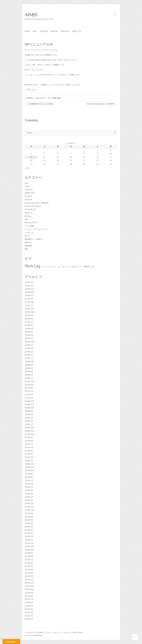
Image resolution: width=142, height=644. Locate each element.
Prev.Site (65, 31)
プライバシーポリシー (53, 633)
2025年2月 (29, 286)
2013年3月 (29, 533)
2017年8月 (29, 388)
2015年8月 (29, 441)
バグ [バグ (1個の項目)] (59, 267)
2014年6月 (29, 484)
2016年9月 (29, 411)
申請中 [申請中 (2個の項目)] (87, 267)
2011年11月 (29, 586)
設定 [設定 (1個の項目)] (93, 267)
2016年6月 (29, 414)
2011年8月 (29, 596)
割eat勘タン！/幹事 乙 (34, 239)
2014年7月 (29, 481)
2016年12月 (29, 401)
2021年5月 (29, 315)
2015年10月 (29, 434)
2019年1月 (29, 358)
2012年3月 (29, 573)
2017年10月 (29, 385)
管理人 (30, 98)
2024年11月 (29, 289)
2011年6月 (29, 603)
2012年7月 (29, 560)
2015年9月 (29, 437)
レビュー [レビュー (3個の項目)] (77, 266)
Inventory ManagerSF (33, 206)
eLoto (27, 186)
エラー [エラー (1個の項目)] (44, 267)
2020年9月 (29, 325)
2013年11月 (29, 507)
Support (44, 31)
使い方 (27, 236)
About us (77, 31)
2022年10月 (29, 302)
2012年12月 (29, 543)
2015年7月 (29, 444)
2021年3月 (29, 322)
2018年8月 (29, 368)
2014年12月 (29, 464)
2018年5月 (29, 375)
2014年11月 (29, 467)
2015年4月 (29, 451)
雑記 (59, 98)
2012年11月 (29, 547)
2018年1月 (29, 378)
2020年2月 (29, 338)
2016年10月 (29, 408)
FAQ (26, 219)
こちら (36, 70)
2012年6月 (29, 563)
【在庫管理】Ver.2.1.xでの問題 (39, 104)
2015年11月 (29, 431)
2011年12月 (29, 583)
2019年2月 (29, 355)
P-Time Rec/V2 (30, 209)
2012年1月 (29, 580)
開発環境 (28, 246)
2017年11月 (29, 381)
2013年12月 (29, 504)
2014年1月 (29, 500)
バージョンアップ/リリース (36, 229)
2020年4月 (29, 332)
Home (27, 31)
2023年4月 (29, 299)
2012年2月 (29, 576)
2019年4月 (29, 348)
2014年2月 (29, 497)
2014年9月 (29, 474)
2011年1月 (29, 619)
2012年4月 (29, 570)
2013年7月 (29, 520)
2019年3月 (29, 352)
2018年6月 (29, 371)
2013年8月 (29, 517)
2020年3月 (29, 335)
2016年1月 (29, 424)
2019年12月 (29, 342)
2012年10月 (29, 550)
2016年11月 (29, 404)
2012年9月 (29, 553)
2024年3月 (29, 296)
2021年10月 (29, 312)
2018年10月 (29, 362)
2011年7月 (29, 599)
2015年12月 (29, 428)
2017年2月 (29, 398)
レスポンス (29, 233)
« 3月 (27, 168)
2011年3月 (29, 613)
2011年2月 (29, 616)
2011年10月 (29, 589)
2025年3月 (29, 282)
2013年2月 (29, 537)
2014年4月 (29, 490)
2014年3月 (29, 494)
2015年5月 (29, 447)
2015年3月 (29, 454)
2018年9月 (29, 365)
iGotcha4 (28, 200)
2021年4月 (29, 319)
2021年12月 (29, 309)
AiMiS (31, 15)
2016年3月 (29, 418)
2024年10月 (29, 292)
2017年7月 (29, 391)
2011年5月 (29, 606)
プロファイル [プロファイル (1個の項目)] (66, 267)
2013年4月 (29, 530)
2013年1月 (29, 540)
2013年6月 (29, 523)
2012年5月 (29, 566)
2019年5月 (29, 345)
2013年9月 (29, 514)
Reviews (54, 31)
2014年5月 (29, 487)
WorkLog (28, 216)
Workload (28, 213)
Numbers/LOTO (31, 223)
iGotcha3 (28, 196)
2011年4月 (29, 609)
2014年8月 (29, 477)
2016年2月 (29, 421)
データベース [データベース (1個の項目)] (52, 267)
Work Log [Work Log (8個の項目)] (32, 266)
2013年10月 (29, 510)
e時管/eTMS (30, 193)
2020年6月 (29, 329)
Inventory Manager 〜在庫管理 (37, 203)
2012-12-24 (40, 98)
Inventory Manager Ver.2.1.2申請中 (102, 104)
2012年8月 (29, 556)
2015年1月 (29, 461)
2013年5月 (29, 527)
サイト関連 (52, 98)
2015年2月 (29, 457)
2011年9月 (29, 593)
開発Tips (28, 242)
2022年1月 (29, 306)
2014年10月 (29, 471)
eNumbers (29, 190)
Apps (35, 31)
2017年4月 (29, 395)
